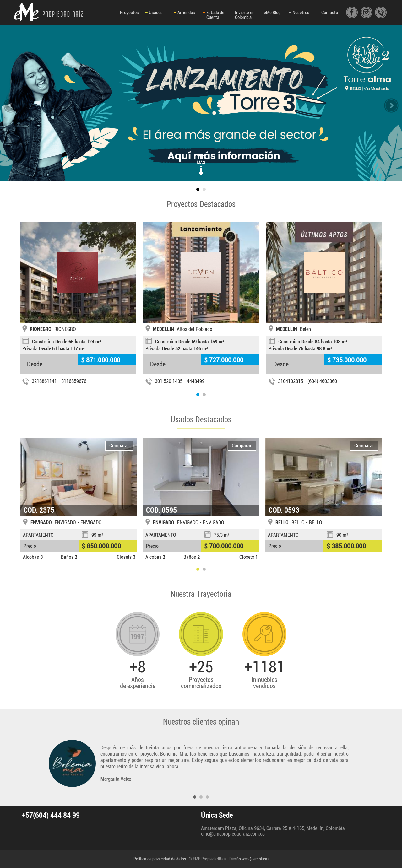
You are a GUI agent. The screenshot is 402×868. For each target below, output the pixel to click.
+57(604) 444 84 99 (51, 815)
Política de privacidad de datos (160, 859)
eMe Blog (272, 13)
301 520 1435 (169, 381)
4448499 (196, 381)
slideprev (11, 105)
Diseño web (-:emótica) (249, 859)
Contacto (330, 13)
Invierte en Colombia (245, 15)
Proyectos (129, 13)
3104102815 (291, 381)
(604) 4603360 (322, 381)
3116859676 (74, 381)
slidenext (391, 105)
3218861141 (44, 381)
